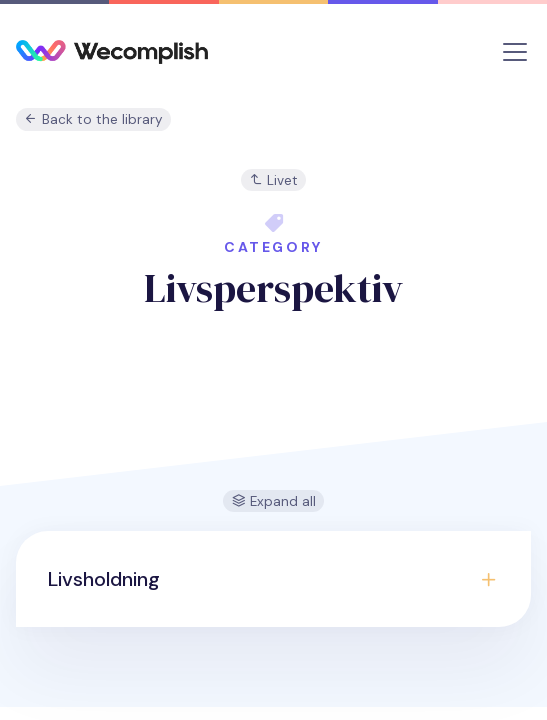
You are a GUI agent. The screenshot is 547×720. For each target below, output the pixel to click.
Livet (273, 180)
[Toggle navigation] (515, 52)
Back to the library (93, 119)
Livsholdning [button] (104, 579)
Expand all (274, 501)
